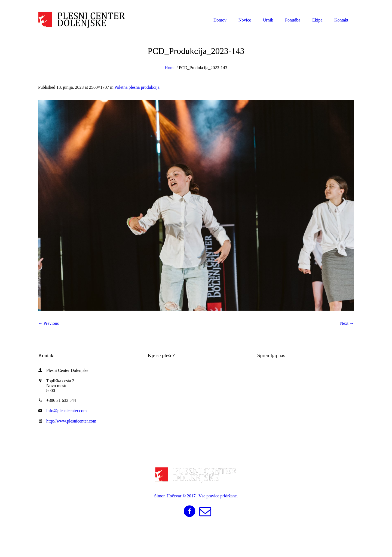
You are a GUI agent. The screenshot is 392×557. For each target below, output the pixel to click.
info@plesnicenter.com (326, 5)
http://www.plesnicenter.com (71, 421)
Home (170, 68)
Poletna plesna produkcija (137, 87)
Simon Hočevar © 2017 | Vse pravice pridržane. (196, 496)
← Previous (48, 323)
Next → (347, 323)
